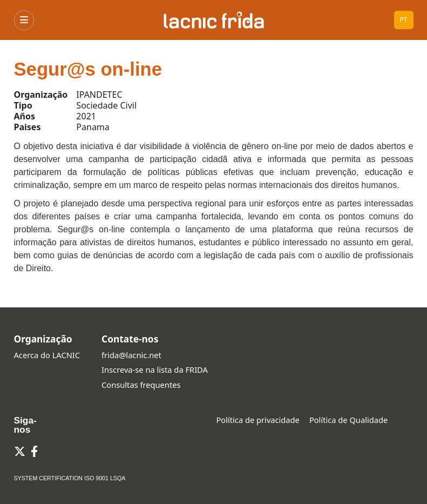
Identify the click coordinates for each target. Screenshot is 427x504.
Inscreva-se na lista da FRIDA (155, 369)
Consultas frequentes (141, 385)
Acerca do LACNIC (47, 355)
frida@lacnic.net (131, 355)
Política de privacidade (258, 420)
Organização (43, 339)
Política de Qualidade (348, 420)
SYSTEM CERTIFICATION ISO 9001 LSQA (70, 478)
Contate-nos (130, 339)
